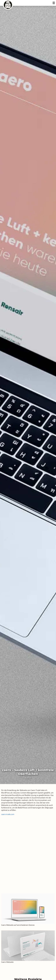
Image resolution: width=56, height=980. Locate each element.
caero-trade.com (8, 814)
